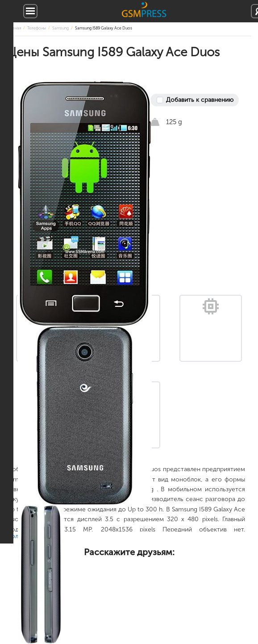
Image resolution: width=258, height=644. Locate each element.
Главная (14, 28)
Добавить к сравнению (200, 100)
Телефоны (37, 28)
